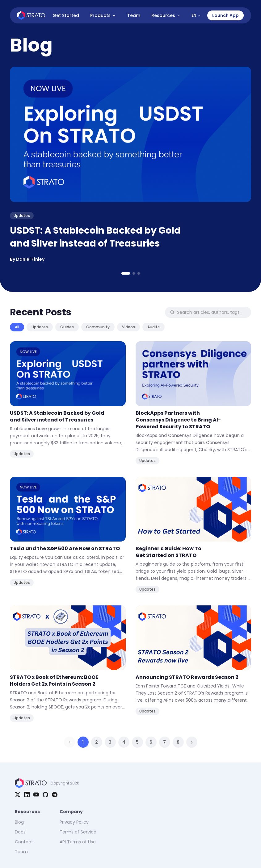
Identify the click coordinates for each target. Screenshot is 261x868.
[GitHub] (45, 797)
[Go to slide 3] (139, 273)
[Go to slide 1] (126, 273)
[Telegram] (55, 797)
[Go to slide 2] (134, 273)
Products (103, 15)
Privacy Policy (74, 826)
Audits (154, 327)
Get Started (66, 15)
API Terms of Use (78, 846)
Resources (166, 15)
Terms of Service (78, 836)
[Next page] (192, 742)
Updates (40, 327)
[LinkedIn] (27, 797)
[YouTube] (36, 797)
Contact (24, 846)
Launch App (225, 15)
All (17, 327)
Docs (20, 836)
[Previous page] (69, 742)
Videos (128, 327)
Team (134, 15)
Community (98, 327)
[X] (18, 797)
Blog (19, 826)
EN (196, 15)
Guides (67, 327)
